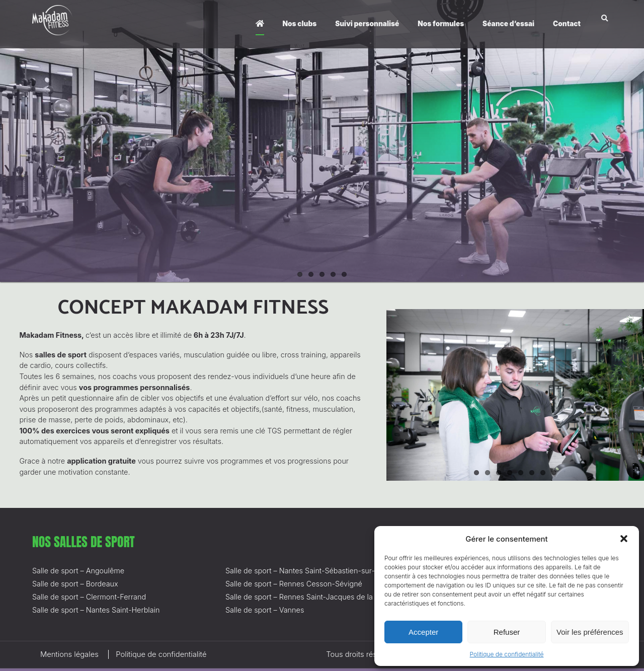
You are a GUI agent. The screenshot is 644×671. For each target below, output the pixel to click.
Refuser (507, 632)
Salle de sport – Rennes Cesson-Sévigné (294, 584)
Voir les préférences (590, 632)
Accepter (423, 632)
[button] (624, 539)
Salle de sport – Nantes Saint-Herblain (96, 610)
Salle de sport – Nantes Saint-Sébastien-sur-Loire (308, 571)
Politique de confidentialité (507, 654)
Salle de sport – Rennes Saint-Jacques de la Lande (310, 597)
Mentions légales (69, 654)
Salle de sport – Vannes (265, 610)
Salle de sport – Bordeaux (75, 584)
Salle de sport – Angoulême (78, 571)
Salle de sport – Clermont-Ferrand (89, 597)
